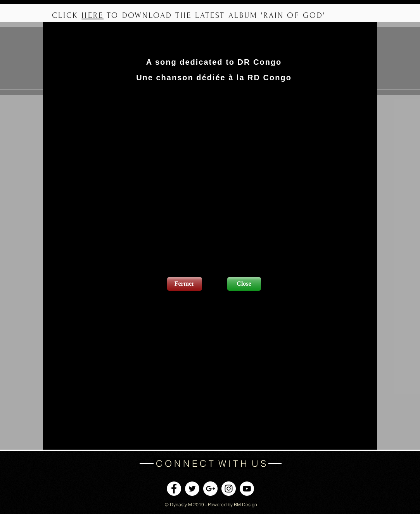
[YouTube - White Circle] (247, 489)
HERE (92, 15)
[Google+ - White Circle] (210, 489)
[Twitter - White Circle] (192, 489)
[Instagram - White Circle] (229, 489)
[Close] (244, 284)
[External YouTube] (214, 181)
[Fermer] (185, 284)
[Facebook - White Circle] (174, 489)
